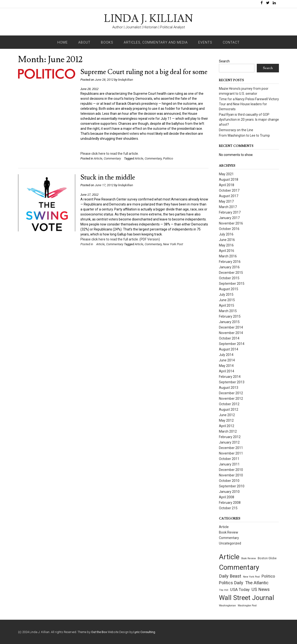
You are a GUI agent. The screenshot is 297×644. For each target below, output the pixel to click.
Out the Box (99, 632)
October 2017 (229, 190)
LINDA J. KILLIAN (148, 19)
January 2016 (229, 267)
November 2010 (231, 475)
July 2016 (226, 234)
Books (107, 42)
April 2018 (227, 185)
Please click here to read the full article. (110, 154)
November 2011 (231, 453)
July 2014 (226, 355)
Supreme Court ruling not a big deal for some (144, 72)
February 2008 (230, 503)
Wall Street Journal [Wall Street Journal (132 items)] (247, 598)
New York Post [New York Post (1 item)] (251, 577)
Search (224, 61)
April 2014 (227, 371)
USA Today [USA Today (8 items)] (240, 590)
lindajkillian (126, 80)
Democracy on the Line (236, 130)
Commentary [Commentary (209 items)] (239, 567)
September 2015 (232, 284)
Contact (231, 42)
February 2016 (230, 262)
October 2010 (229, 481)
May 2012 (226, 420)
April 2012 (227, 426)
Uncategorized (230, 543)
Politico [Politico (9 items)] (268, 576)
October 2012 (229, 404)
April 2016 (227, 251)
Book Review (229, 532)
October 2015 (229, 278)
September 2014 (232, 344)
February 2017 (230, 212)
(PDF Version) (150, 239)
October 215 (228, 508)
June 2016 (227, 240)
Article (98, 158)
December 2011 (231, 448)
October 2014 (229, 338)
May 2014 (226, 366)
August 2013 (229, 388)
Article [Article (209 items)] (229, 557)
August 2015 (229, 289)
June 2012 (227, 415)
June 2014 (227, 360)
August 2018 (229, 180)
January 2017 (229, 218)
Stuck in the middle (108, 177)
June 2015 (227, 300)
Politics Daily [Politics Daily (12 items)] (231, 583)
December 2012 (231, 393)
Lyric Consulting (144, 632)
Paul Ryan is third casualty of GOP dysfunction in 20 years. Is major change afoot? (249, 120)
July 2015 (226, 295)
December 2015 (231, 273)
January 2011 (229, 464)
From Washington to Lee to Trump (244, 135)
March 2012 (228, 431)
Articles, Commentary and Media (156, 42)
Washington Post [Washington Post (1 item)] (247, 606)
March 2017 (228, 207)
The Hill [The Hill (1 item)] (224, 590)
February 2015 (230, 316)
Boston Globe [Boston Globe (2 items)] (267, 558)
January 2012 (229, 442)
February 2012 (230, 437)
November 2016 (231, 223)
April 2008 (227, 497)
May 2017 (226, 201)
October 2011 (229, 459)
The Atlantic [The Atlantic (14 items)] (257, 583)
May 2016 (226, 245)
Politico (168, 158)
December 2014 (231, 327)
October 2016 (229, 229)
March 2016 (228, 256)
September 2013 (232, 382)
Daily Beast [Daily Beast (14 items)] (230, 576)
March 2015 (228, 311)
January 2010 (229, 492)
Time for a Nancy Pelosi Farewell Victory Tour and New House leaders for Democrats (249, 104)
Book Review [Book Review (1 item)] (249, 558)
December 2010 (231, 470)
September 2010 (232, 486)
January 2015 (229, 322)
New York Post (173, 244)
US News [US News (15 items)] (261, 589)
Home (63, 42)
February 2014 (230, 377)
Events (205, 42)
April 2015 (227, 305)
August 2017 (229, 196)
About (84, 42)
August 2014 (229, 349)
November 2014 (231, 333)
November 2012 (231, 399)
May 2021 (226, 174)
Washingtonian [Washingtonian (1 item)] (227, 606)
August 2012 (229, 409)
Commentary (112, 158)
